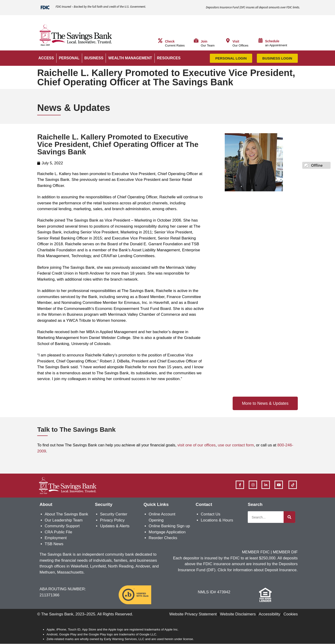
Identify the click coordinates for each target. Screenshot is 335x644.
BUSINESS (94, 58)
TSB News (54, 544)
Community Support (62, 526)
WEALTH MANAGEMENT (130, 58)
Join (204, 41)
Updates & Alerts (115, 526)
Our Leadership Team (64, 520)
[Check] (160, 41)
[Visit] (228, 41)
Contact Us (211, 514)
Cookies (291, 614)
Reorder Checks (163, 538)
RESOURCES (169, 58)
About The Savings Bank (66, 514)
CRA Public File (58, 532)
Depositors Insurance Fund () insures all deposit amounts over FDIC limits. (253, 7)
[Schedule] (261, 40)
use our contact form (236, 445)
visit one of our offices (197, 445)
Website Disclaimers (238, 614)
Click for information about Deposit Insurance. (258, 570)
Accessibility (270, 614)
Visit (236, 41)
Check (170, 41)
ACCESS (46, 58)
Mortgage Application (167, 532)
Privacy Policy (112, 520)
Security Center (114, 514)
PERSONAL (69, 58)
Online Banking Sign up (169, 526)
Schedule (272, 41)
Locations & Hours (217, 520)
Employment (56, 538)
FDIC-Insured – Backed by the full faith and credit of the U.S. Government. (101, 7)
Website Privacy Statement (193, 614)
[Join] (196, 41)
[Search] (289, 517)
